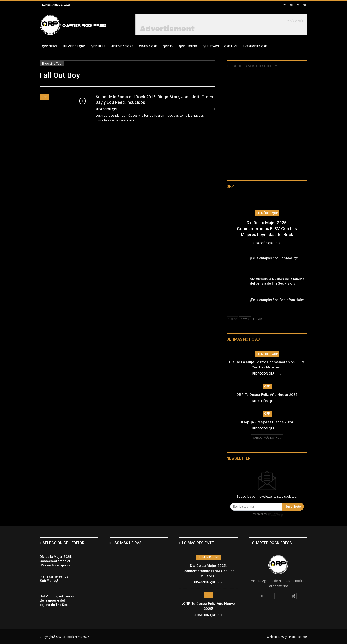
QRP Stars (211, 46)
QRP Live (231, 46)
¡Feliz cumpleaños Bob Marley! (274, 258)
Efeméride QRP (74, 46)
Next (245, 319)
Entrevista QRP (255, 46)
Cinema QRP (148, 46)
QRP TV (168, 46)
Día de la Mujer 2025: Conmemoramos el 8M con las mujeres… (208, 571)
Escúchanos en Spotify (252, 66)
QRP (44, 97)
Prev (233, 319)
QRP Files (98, 46)
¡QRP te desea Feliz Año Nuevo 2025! (267, 395)
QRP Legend (188, 46)
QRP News (49, 46)
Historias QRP (122, 46)
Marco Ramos (298, 637)
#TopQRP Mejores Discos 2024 (267, 422)
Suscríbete (293, 506)
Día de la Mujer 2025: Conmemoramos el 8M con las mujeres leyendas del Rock (267, 229)
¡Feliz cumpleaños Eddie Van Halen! (278, 300)
